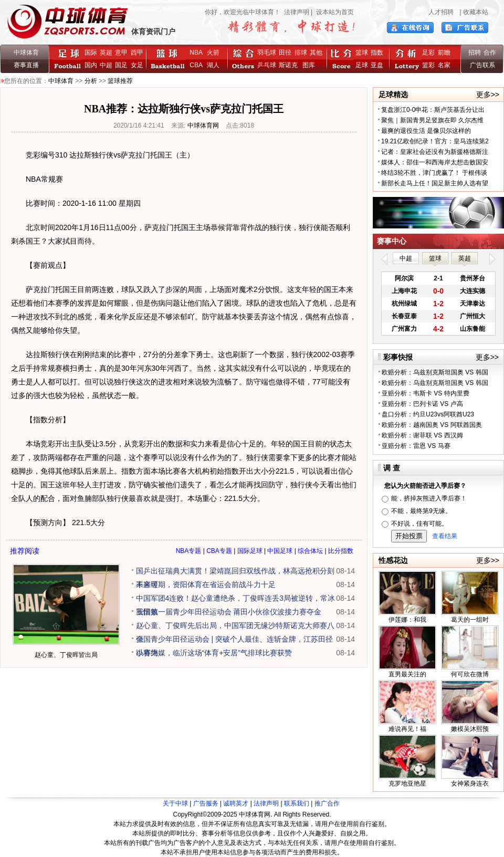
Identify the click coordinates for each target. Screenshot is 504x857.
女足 (137, 65)
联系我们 (297, 803)
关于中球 (175, 803)
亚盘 (377, 65)
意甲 (121, 53)
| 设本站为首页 (332, 12)
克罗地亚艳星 (407, 783)
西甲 (137, 53)
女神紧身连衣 (470, 783)
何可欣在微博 (470, 674)
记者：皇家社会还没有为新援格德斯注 (435, 152)
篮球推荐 (120, 81)
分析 (91, 81)
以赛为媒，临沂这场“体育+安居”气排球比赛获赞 (214, 653)
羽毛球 (267, 53)
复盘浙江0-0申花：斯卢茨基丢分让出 (433, 110)
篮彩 (428, 65)
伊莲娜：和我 (407, 620)
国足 (121, 65)
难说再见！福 (407, 729)
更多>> (488, 95)
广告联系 (482, 65)
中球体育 (26, 53)
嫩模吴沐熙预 (470, 729)
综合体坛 (310, 551)
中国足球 (280, 551)
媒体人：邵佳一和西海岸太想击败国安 (435, 162)
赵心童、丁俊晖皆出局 (66, 655)
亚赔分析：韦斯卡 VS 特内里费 (426, 393)
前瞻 (444, 53)
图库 (309, 65)
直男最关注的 (407, 674)
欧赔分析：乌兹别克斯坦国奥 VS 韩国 (435, 372)
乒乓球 (267, 65)
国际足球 (250, 551)
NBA (196, 53)
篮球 (362, 53)
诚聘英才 (236, 803)
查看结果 (445, 536)
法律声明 (297, 12)
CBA (198, 65)
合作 (490, 53)
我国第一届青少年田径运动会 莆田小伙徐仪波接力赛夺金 (229, 612)
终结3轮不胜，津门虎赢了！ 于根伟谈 (434, 173)
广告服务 (206, 803)
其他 (316, 53)
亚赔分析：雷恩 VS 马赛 (416, 446)
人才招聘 (441, 12)
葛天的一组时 (470, 620)
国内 (91, 65)
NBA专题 (189, 551)
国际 (91, 53)
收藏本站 (476, 12)
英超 (106, 53)
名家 (444, 65)
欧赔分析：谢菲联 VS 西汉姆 (422, 435)
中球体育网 (203, 126)
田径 (285, 53)
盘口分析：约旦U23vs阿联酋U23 (428, 414)
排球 (301, 53)
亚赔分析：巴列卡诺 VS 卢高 (422, 404)
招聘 (475, 53)
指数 (377, 53)
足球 (362, 65)
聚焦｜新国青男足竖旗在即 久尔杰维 (432, 120)
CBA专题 (219, 551)
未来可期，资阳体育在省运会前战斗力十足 (206, 584)
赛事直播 (26, 65)
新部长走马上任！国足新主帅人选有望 (435, 183)
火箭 (213, 53)
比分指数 (341, 551)
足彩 (428, 53)
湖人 (213, 65)
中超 (106, 65)
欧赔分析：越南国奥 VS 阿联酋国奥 (432, 425)
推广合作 (327, 803)
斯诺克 (290, 65)
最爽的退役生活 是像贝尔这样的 (426, 131)
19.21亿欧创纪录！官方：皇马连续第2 (435, 141)
